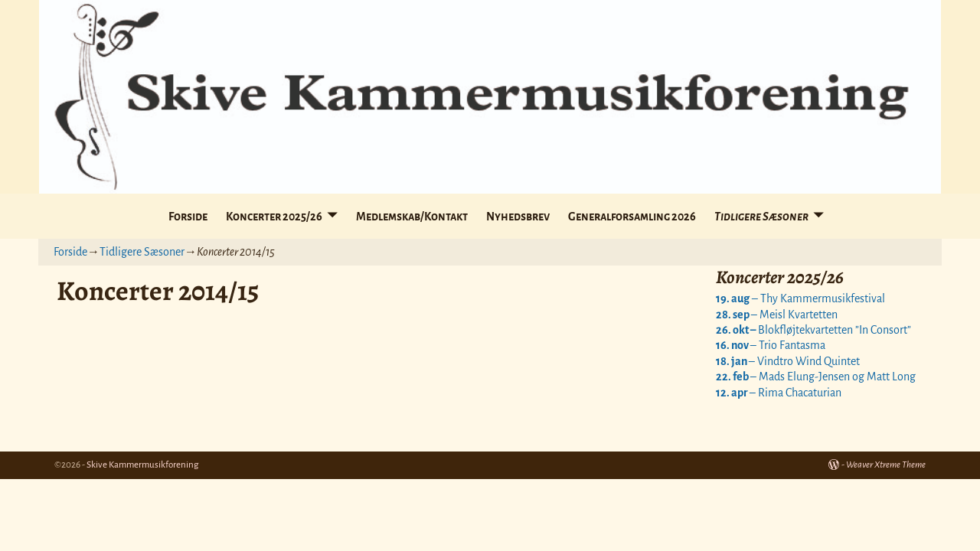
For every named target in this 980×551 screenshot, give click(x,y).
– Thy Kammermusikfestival (800, 298)
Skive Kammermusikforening (142, 465)
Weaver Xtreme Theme (886, 465)
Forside (188, 217)
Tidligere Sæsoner (761, 217)
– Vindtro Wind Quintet (788, 361)
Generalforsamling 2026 (632, 217)
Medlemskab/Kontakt (412, 217)
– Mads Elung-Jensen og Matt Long (816, 377)
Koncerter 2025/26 (274, 217)
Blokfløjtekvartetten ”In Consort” (813, 330)
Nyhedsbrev (518, 217)
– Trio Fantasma (771, 345)
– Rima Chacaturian (779, 393)
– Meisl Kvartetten (777, 315)
